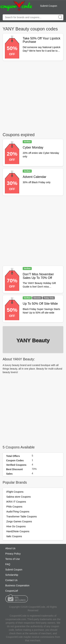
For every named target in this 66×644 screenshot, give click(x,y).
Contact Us (11, 580)
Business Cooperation (17, 585)
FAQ (8, 564)
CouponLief (12, 591)
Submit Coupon (49, 6)
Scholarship (12, 575)
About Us (10, 548)
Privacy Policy (13, 554)
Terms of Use (12, 559)
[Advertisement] (33, 96)
